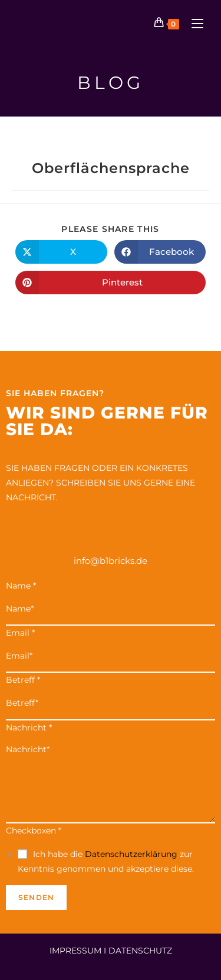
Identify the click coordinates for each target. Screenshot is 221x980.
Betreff (23, 680)
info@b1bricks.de (111, 561)
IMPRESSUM (75, 951)
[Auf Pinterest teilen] (111, 283)
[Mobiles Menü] (193, 23)
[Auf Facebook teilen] (160, 252)
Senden (36, 897)
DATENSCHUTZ (140, 951)
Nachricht (29, 727)
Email (20, 633)
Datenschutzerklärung (131, 854)
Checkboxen (34, 830)
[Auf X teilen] (61, 252)
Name (21, 586)
